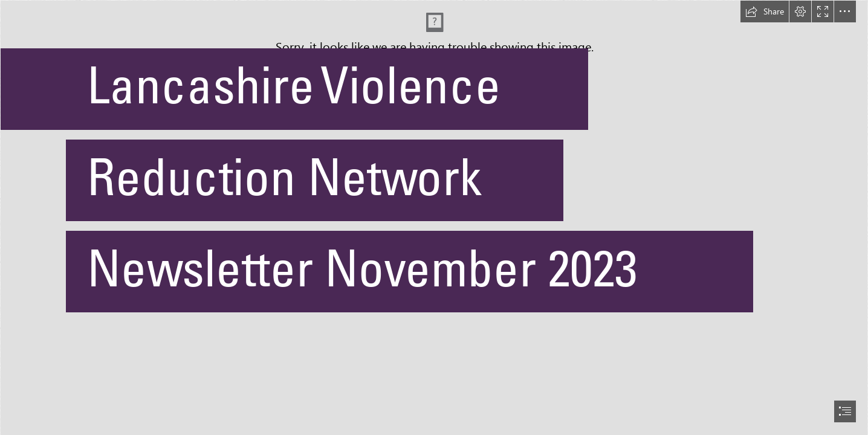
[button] (765, 11)
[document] (434, 217)
